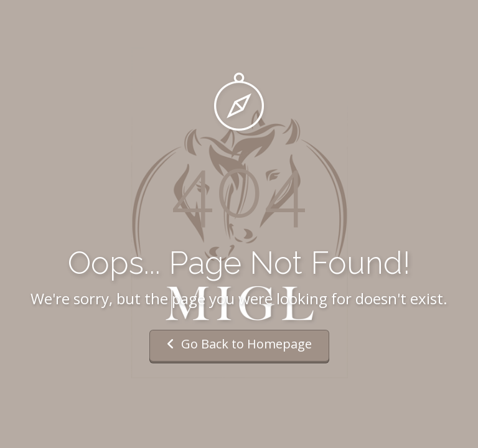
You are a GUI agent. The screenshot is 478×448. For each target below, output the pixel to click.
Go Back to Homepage (239, 344)
